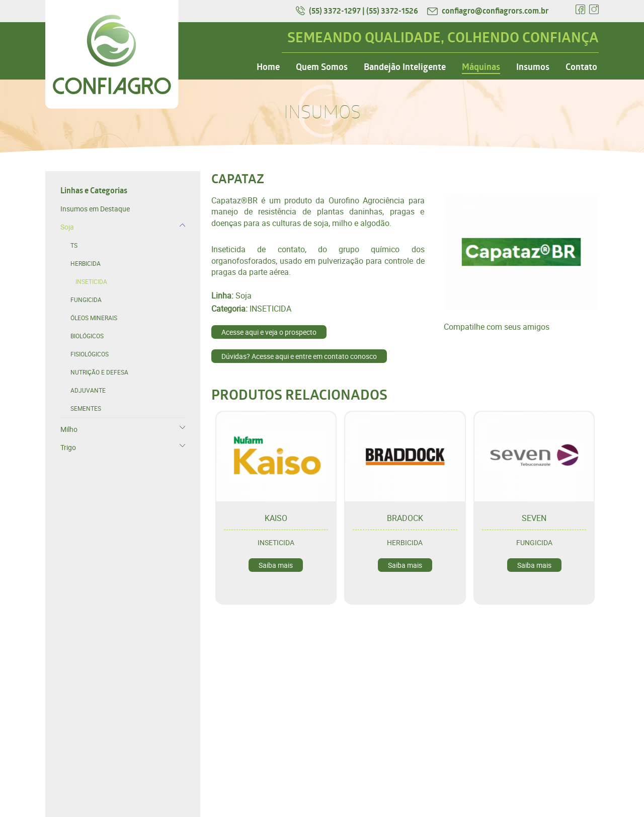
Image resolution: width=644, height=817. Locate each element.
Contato (581, 67)
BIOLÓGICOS (87, 336)
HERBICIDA (86, 263)
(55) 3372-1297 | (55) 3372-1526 (358, 11)
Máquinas (481, 67)
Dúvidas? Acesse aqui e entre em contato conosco (299, 356)
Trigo (68, 447)
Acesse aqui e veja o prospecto (269, 332)
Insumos (533, 67)
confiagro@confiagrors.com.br (488, 11)
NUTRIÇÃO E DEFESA (99, 372)
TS (74, 245)
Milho (69, 429)
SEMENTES (86, 408)
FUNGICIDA (86, 300)
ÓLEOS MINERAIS (94, 318)
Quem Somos (322, 67)
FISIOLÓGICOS (90, 354)
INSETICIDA (91, 281)
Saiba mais (276, 565)
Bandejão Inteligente (405, 67)
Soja (67, 227)
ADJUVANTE (88, 390)
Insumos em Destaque (95, 209)
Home (268, 67)
